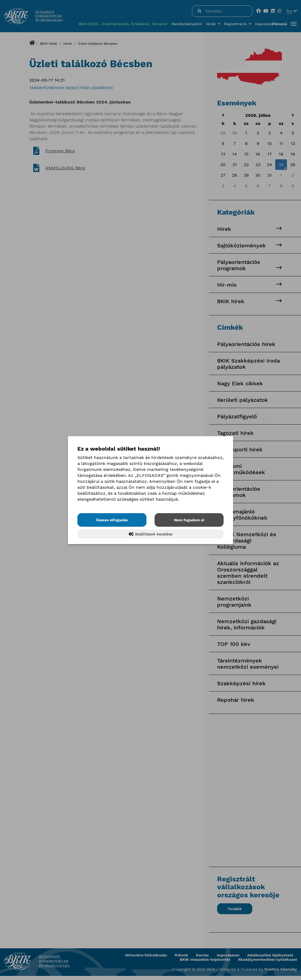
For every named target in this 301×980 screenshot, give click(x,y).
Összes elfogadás (112, 520)
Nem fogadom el (189, 520)
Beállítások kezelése (151, 534)
